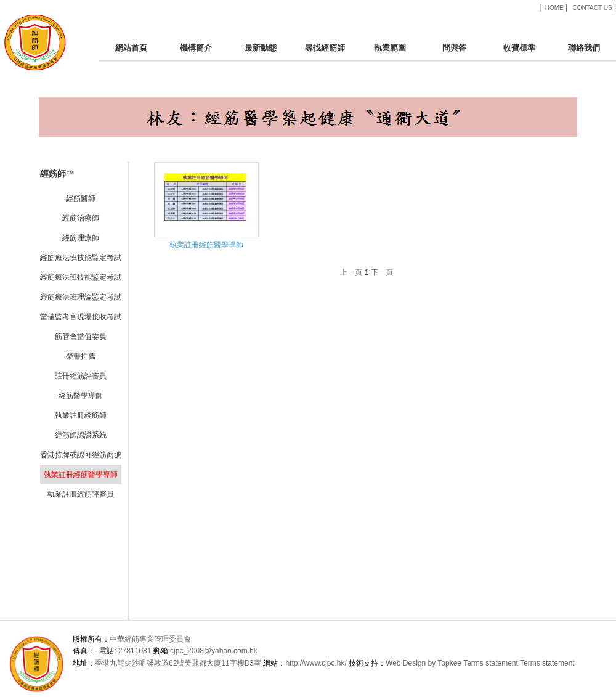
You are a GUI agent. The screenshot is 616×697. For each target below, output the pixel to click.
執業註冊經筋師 (81, 415)
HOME (554, 8)
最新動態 (260, 53)
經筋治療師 (81, 218)
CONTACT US (592, 8)
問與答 (454, 53)
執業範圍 (390, 53)
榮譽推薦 (81, 356)
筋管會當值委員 (81, 336)
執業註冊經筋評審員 (81, 494)
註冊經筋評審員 (81, 376)
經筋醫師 (81, 198)
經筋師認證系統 (81, 435)
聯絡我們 (584, 53)
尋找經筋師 (325, 53)
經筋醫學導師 (81, 396)
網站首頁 (131, 53)
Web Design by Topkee (423, 663)
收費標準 (519, 53)
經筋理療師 (81, 238)
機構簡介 (196, 53)
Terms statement (491, 663)
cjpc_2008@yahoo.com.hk (214, 651)
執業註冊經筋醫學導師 (81, 475)
